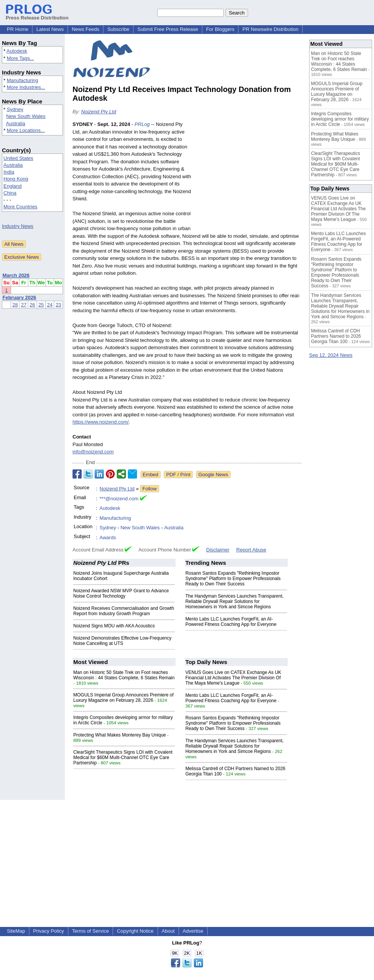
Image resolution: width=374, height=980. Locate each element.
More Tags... (20, 58)
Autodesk (17, 51)
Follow (150, 489)
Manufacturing (23, 80)
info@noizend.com (93, 452)
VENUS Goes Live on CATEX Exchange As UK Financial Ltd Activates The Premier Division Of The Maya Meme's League (233, 678)
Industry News (18, 226)
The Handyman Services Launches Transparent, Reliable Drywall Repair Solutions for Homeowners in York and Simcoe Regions (235, 601)
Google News (213, 475)
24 (50, 305)
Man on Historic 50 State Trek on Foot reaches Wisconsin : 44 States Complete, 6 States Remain (124, 675)
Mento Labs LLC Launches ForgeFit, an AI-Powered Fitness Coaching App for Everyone (231, 622)
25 (41, 305)
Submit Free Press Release (168, 29)
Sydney (15, 109)
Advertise (193, 931)
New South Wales (26, 116)
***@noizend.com (119, 499)
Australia (16, 123)
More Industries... (26, 87)
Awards (108, 538)
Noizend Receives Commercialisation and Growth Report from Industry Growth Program (124, 611)
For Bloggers (220, 29)
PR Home (18, 29)
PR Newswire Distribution (270, 29)
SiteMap (16, 931)
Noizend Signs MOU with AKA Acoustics (114, 626)
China (10, 193)
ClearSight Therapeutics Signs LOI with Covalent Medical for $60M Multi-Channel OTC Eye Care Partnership (123, 758)
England (13, 186)
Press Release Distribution (37, 15)
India (9, 172)
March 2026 (16, 275)
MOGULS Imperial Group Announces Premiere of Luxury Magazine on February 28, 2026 (123, 698)
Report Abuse (251, 550)
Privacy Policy (49, 931)
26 (32, 305)
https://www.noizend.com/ (101, 422)
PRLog (142, 124)
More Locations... (26, 130)
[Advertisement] (248, 177)
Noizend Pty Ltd (98, 112)
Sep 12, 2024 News (331, 355)
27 (24, 305)
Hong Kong (16, 179)
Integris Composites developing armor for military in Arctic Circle (340, 119)
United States (18, 158)
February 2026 (19, 297)
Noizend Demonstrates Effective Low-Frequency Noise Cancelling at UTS (122, 641)
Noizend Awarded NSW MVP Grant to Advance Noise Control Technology (121, 593)
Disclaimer (218, 550)
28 (15, 305)
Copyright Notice (135, 931)
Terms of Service (91, 931)
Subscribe (118, 29)
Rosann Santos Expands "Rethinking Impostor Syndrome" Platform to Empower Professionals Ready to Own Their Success (233, 579)
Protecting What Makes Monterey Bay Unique (120, 735)
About (168, 931)
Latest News (50, 29)
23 (58, 305)
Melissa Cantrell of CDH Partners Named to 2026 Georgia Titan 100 (336, 336)
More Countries (20, 207)
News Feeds (85, 29)
